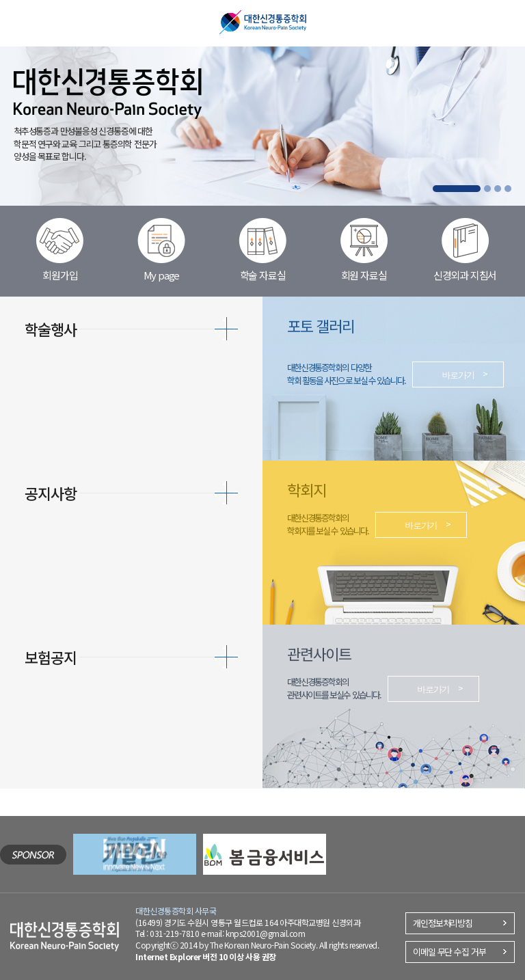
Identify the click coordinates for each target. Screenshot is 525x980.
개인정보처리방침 (443, 923)
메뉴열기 (24, 21)
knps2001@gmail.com (265, 933)
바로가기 (458, 375)
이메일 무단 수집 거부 (449, 952)
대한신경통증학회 (263, 22)
